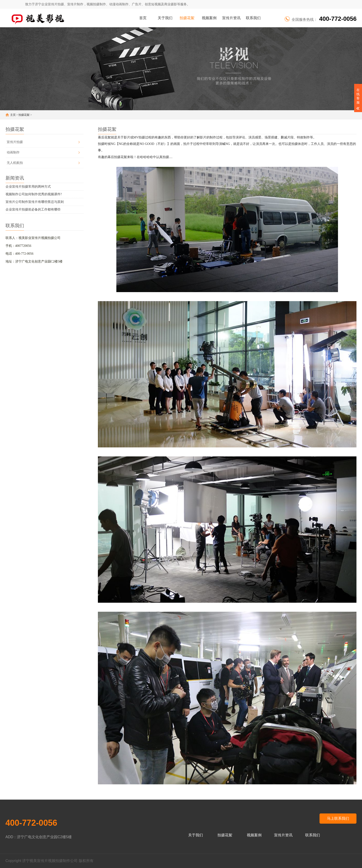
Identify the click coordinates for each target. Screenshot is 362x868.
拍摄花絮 (187, 18)
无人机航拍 (15, 163)
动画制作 (13, 152)
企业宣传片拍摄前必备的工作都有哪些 (33, 209)
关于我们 (165, 18)
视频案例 (209, 18)
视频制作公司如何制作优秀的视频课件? (34, 194)
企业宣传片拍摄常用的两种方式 (28, 187)
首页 (143, 18)
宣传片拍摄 (15, 142)
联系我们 (253, 18)
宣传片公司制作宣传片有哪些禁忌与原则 (35, 202)
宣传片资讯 (231, 18)
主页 (13, 115)
